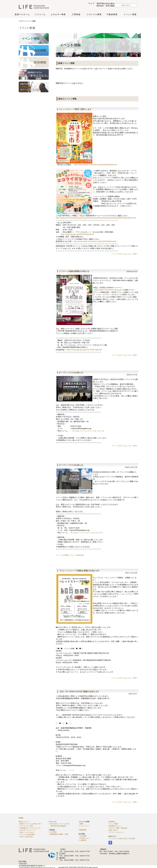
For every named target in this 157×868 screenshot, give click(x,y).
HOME (21, 21)
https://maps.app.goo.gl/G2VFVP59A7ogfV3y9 (84, 350)
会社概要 (83, 836)
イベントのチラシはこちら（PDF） (125, 254)
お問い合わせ (113, 830)
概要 (82, 824)
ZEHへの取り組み (27, 837)
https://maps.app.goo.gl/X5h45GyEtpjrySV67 (77, 234)
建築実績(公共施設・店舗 (59, 834)
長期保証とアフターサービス (30, 828)
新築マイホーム (24, 822)
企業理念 (83, 840)
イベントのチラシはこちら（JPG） (125, 446)
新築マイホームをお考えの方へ (31, 824)
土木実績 (53, 832)
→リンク (71, 770)
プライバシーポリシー (116, 832)
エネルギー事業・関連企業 (118, 828)
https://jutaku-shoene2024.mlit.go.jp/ (108, 290)
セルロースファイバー (28, 830)
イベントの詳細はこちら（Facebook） (70, 555)
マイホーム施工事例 (27, 835)
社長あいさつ (85, 838)
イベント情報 (113, 824)
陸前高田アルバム (115, 826)
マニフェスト (85, 826)
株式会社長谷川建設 (37, 7)
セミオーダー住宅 (27, 826)
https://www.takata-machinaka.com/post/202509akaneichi (96, 165)
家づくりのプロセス (27, 832)
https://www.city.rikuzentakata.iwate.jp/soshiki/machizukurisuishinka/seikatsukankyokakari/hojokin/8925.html (96, 218)
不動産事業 (82, 830)
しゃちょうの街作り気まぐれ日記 (122, 838)
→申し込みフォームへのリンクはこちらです (88, 431)
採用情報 (112, 822)
